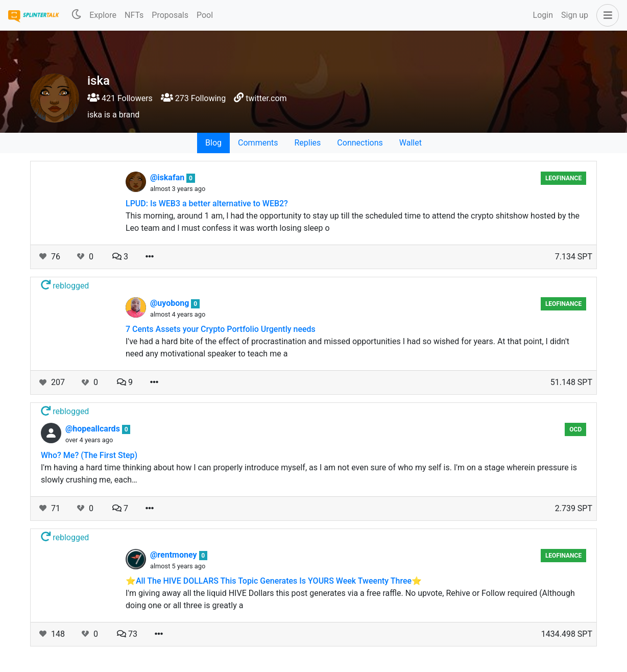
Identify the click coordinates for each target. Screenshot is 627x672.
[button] (606, 15)
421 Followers (120, 98)
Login (543, 15)
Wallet (411, 143)
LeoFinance (563, 178)
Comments (258, 143)
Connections (360, 143)
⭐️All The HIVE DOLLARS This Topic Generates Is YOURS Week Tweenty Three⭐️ (274, 581)
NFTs (134, 15)
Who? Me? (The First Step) (89, 455)
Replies (307, 143)
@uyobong (171, 303)
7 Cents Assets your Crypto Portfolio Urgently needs (221, 329)
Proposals (170, 15)
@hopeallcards (94, 429)
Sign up (575, 15)
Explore (103, 15)
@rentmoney (175, 555)
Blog (213, 143)
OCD (575, 429)
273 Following (193, 98)
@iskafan (168, 177)
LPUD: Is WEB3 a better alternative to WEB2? (207, 203)
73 (127, 634)
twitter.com (266, 98)
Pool (205, 15)
